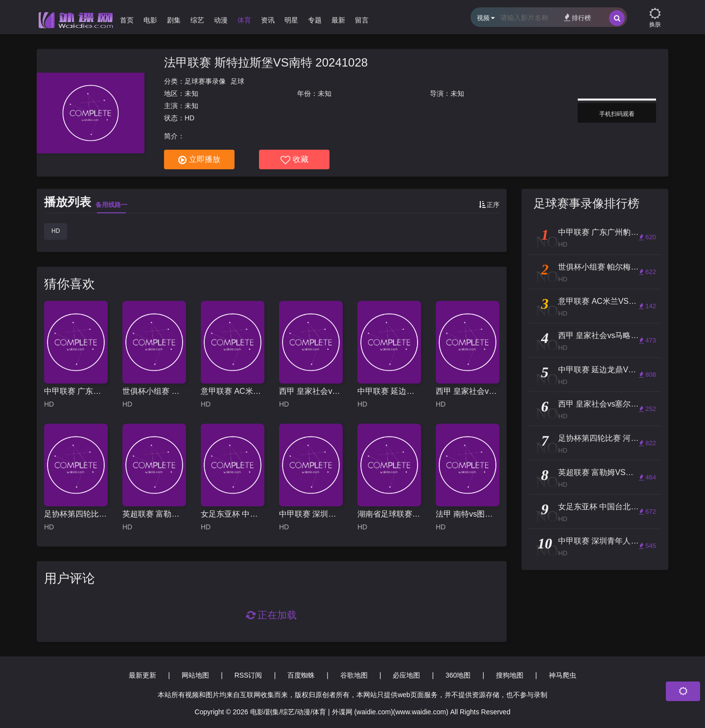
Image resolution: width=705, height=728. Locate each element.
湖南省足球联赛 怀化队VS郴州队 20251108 (389, 514)
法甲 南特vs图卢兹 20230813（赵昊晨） (468, 514)
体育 (244, 20)
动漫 (221, 20)
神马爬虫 (563, 675)
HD (56, 231)
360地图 (458, 675)
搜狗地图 (510, 675)
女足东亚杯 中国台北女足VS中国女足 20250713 (233, 514)
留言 (362, 20)
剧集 (174, 20)
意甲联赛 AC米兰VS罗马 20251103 (233, 391)
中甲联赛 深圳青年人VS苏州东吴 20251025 (311, 514)
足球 (237, 81)
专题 (315, 20)
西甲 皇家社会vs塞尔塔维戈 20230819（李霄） (468, 391)
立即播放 (199, 160)
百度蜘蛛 (301, 675)
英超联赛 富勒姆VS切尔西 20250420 (154, 514)
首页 (127, 20)
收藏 (294, 160)
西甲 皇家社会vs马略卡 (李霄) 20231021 (311, 391)
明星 (291, 20)
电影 (150, 20)
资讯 (268, 20)
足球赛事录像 (205, 81)
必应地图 (406, 675)
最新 (338, 20)
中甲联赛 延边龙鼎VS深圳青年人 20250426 (389, 391)
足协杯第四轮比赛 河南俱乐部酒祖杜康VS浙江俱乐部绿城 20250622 (76, 514)
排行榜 (577, 17)
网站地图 (195, 675)
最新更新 (142, 675)
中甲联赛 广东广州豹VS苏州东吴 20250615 (76, 391)
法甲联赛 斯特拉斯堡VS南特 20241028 (266, 62)
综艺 (197, 20)
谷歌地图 (354, 675)
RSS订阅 (248, 675)
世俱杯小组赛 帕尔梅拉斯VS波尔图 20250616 (154, 391)
